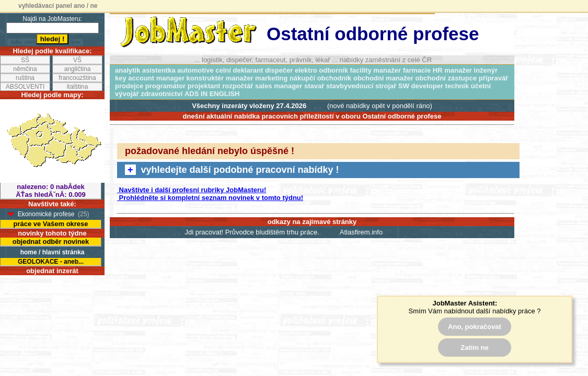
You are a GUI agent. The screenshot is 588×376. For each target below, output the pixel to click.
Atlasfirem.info (361, 232)
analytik (128, 70)
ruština (25, 78)
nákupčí (302, 78)
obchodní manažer (383, 78)
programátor (165, 86)
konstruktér (205, 78)
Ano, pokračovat (475, 327)
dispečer (279, 70)
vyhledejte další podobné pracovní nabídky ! (232, 170)
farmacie (417, 70)
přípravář (493, 78)
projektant (204, 86)
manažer (240, 78)
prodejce (129, 86)
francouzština (77, 78)
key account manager (150, 78)
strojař (386, 86)
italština (78, 87)
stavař (314, 86)
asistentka (159, 70)
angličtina (78, 69)
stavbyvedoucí (350, 86)
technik (457, 86)
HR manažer (452, 70)
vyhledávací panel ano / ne (58, 6)
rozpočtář (238, 86)
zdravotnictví (162, 94)
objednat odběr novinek (51, 242)
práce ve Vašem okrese (50, 224)
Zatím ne (474, 348)
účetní (481, 86)
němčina (25, 69)
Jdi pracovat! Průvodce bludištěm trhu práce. (252, 232)
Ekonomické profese (46, 214)
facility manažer (376, 70)
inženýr (486, 70)
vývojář (127, 94)
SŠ (25, 60)
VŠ (77, 60)
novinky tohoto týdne (52, 233)
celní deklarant (239, 70)
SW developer (421, 86)
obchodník (335, 78)
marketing (271, 78)
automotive (195, 70)
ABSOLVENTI (25, 87)
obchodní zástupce (446, 78)
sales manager (279, 86)
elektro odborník (321, 70)
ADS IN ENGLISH (212, 94)
